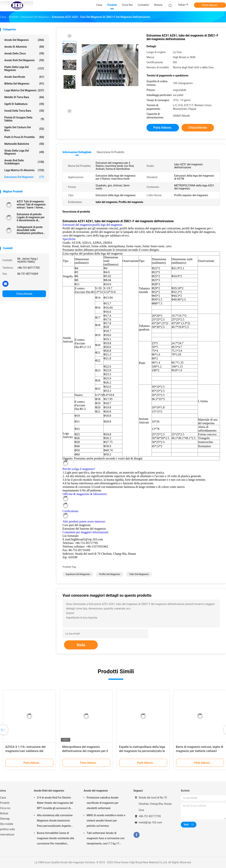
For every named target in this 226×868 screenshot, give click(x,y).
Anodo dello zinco (24, 53)
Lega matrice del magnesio (24, 90)
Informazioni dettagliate (77, 152)
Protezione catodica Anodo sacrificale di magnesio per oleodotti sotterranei (103, 803)
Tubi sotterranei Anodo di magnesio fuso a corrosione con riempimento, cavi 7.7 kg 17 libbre (106, 839)
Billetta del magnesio (24, 84)
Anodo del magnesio (24, 40)
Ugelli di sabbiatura (24, 104)
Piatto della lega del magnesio (24, 69)
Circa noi (5, 808)
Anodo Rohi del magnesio (24, 60)
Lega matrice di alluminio (24, 170)
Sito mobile (7, 824)
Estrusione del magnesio (24, 177)
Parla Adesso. (210, 5)
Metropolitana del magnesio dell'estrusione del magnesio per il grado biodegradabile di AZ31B (85, 751)
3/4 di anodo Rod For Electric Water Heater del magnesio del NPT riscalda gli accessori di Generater (55, 803)
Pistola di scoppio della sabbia (24, 119)
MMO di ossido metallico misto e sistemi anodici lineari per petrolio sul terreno (106, 821)
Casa (3, 798)
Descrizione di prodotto (110, 152)
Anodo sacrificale (24, 77)
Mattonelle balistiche (24, 144)
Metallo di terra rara (24, 97)
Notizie (4, 813)
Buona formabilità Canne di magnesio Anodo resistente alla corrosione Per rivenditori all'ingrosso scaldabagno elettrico (56, 839)
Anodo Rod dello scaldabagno (24, 162)
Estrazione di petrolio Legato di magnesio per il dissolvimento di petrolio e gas (31, 217)
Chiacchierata (24, 294)
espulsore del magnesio (78, 574)
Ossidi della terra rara (24, 111)
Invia (81, 645)
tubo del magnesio (139, 574)
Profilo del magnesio (110, 574)
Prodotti (5, 803)
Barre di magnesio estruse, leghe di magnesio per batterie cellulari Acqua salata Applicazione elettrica (200, 751)
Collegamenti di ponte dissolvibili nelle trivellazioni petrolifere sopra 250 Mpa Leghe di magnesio (31, 230)
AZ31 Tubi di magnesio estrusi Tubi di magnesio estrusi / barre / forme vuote (31, 204)
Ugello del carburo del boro (24, 129)
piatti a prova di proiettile (24, 137)
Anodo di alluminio (24, 47)
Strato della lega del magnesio (24, 152)
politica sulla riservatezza (7, 832)
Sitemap (5, 819)
